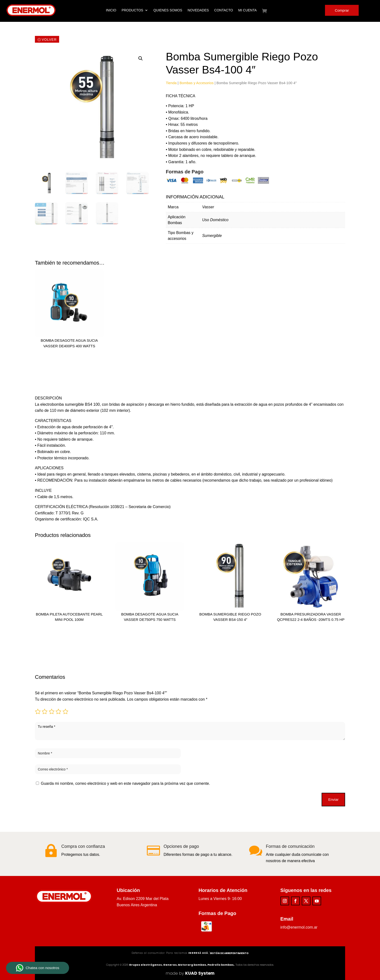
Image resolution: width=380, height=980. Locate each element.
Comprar (342, 10)
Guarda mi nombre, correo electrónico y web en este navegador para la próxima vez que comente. (125, 783)
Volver (49, 40)
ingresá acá (198, 953)
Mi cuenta (247, 10)
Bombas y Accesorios (197, 83)
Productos (132, 10)
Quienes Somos (168, 10)
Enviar (333, 799)
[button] (141, 58)
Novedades (198, 10)
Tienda (171, 83)
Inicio (111, 10)
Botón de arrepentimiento (229, 953)
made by (190, 973)
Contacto (224, 10)
